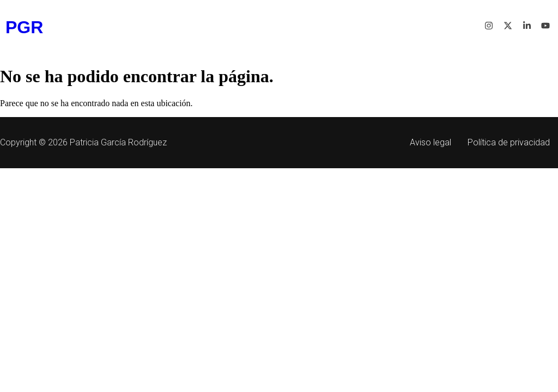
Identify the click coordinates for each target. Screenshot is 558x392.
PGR (24, 27)
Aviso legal (430, 142)
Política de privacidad (509, 142)
